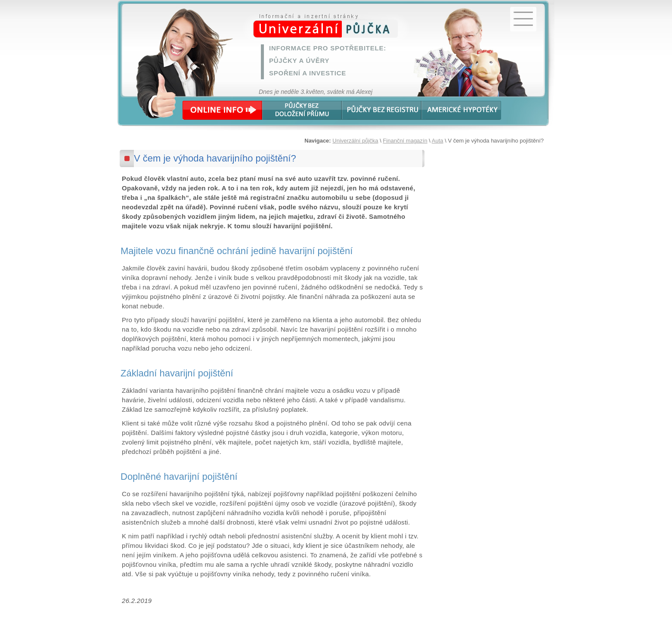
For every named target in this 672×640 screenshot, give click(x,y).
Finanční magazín (405, 141)
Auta (438, 141)
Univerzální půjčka (355, 141)
